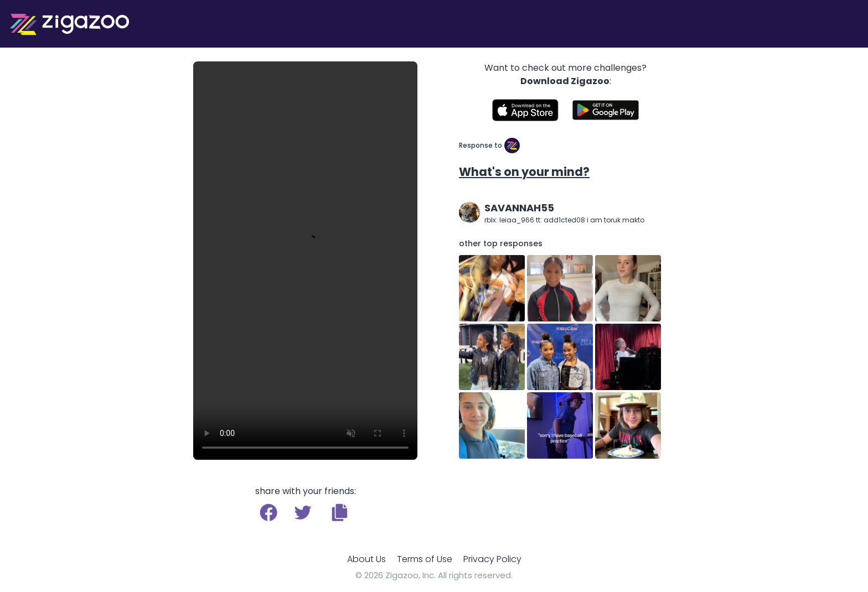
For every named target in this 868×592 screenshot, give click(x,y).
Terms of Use (425, 559)
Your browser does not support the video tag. (305, 261)
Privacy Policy (492, 559)
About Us (366, 559)
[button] (340, 512)
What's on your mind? (524, 172)
